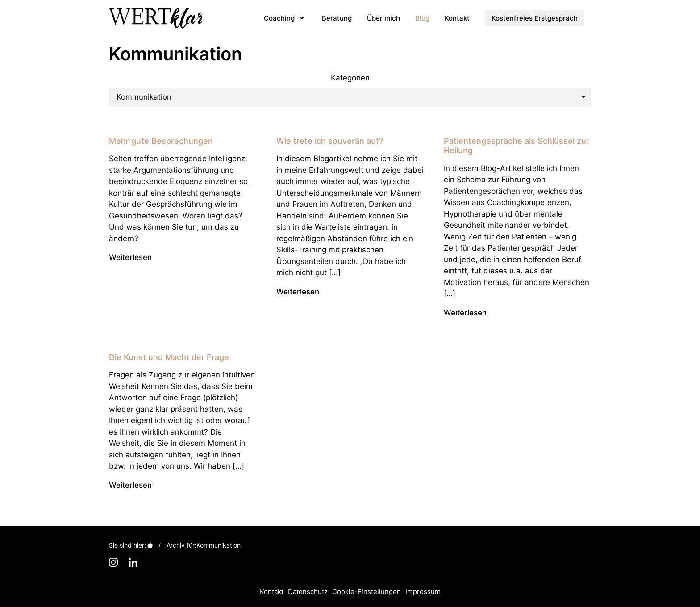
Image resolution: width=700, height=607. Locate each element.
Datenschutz (308, 592)
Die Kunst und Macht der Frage (169, 357)
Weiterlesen (130, 257)
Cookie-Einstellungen (367, 592)
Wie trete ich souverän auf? (330, 141)
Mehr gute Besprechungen (161, 141)
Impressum (423, 592)
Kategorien (350, 78)
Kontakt (272, 592)
